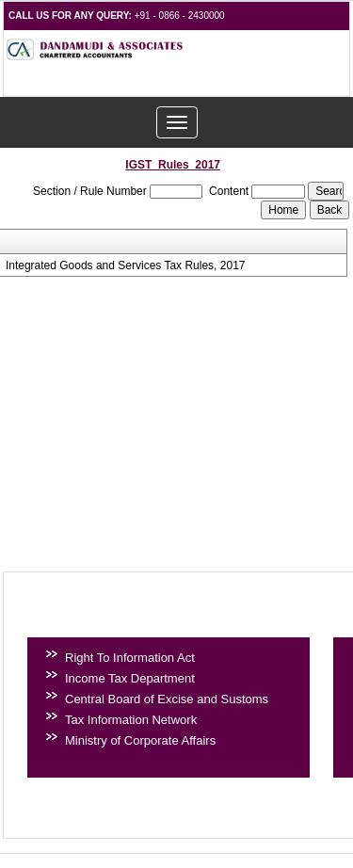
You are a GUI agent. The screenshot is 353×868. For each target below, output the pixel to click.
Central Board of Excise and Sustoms (167, 699)
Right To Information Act (130, 658)
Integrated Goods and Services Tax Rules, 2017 (126, 265)
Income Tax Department (130, 678)
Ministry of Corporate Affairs (140, 740)
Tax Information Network (131, 720)
